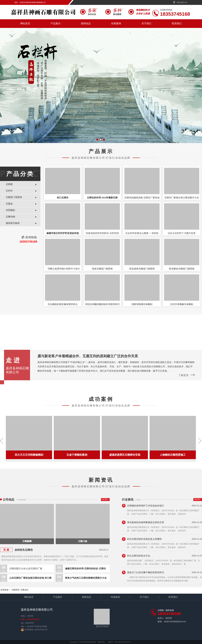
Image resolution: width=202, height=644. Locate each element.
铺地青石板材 (13, 223)
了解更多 (184, 375)
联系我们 (177, 24)
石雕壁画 (15, 590)
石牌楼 (9, 184)
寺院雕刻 (10, 210)
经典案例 (116, 24)
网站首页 (25, 24)
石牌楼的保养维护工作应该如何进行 (146, 506)
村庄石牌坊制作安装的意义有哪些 (144, 539)
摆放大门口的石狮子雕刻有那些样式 (146, 572)
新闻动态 (86, 24)
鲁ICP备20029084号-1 (123, 642)
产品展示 (56, 24)
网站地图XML (180, 2)
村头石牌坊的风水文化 (139, 556)
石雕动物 (10, 217)
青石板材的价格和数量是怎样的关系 (146, 522)
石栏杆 (9, 191)
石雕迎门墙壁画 (14, 197)
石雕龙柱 (24, 590)
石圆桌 (9, 204)
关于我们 (146, 24)
